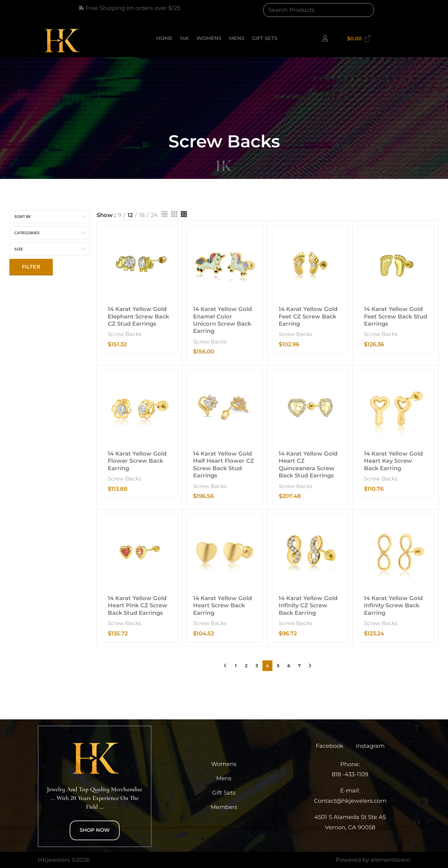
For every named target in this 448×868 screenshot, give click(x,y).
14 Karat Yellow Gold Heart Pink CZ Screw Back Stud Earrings (138, 606)
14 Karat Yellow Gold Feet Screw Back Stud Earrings (396, 316)
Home (164, 38)
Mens (237, 38)
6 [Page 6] (289, 666)
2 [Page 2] (246, 666)
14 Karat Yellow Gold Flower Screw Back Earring (137, 461)
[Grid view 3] (174, 214)
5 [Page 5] (278, 666)
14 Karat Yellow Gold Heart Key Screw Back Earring (393, 461)
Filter (31, 267)
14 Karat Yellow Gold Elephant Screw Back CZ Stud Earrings (138, 316)
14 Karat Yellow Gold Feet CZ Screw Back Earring (308, 316)
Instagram (370, 746)
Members (224, 807)
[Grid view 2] (164, 214)
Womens (209, 38)
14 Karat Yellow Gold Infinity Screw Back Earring (393, 606)
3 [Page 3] (257, 666)
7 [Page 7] (299, 666)
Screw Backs (124, 334)
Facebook (330, 746)
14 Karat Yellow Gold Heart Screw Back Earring (222, 606)
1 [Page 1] (236, 666)
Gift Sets (265, 38)
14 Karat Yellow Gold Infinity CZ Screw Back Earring (308, 606)
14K (184, 38)
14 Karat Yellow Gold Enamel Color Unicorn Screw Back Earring (222, 320)
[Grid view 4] (184, 214)
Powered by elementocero (373, 860)
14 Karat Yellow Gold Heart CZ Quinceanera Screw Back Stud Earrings (308, 465)
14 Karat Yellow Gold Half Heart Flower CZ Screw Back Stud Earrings (224, 465)
